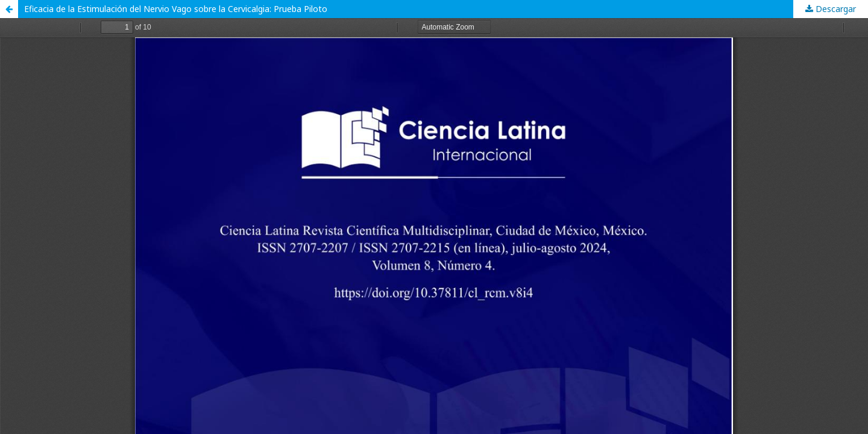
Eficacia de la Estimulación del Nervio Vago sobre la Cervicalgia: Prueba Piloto (176, 9)
